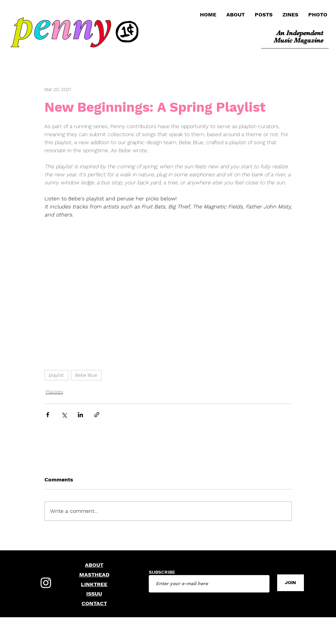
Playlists (54, 392)
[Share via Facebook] (48, 415)
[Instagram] (46, 583)
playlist (56, 375)
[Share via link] (97, 415)
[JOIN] (291, 583)
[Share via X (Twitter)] (64, 415)
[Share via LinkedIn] (80, 415)
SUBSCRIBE (162, 572)
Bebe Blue (86, 375)
